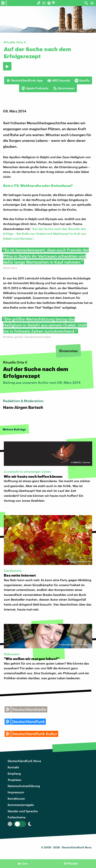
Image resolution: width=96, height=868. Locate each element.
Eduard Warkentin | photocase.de (76, 29)
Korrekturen (16, 798)
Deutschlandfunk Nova (24, 761)
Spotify (82, 80)
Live (24, 863)
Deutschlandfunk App (25, 80)
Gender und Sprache (23, 811)
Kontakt (13, 767)
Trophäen (15, 780)
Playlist (73, 863)
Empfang (14, 773)
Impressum (16, 792)
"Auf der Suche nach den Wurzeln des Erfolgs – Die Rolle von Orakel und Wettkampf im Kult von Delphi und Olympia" (45, 234)
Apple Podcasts (35, 88)
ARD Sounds (59, 80)
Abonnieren (64, 88)
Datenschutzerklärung (24, 786)
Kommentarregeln (21, 805)
